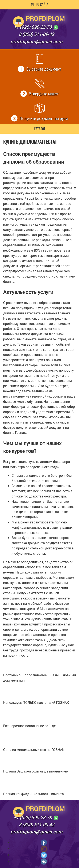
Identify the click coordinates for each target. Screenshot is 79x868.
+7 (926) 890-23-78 (36, 27)
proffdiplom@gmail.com (36, 41)
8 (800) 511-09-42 (36, 34)
